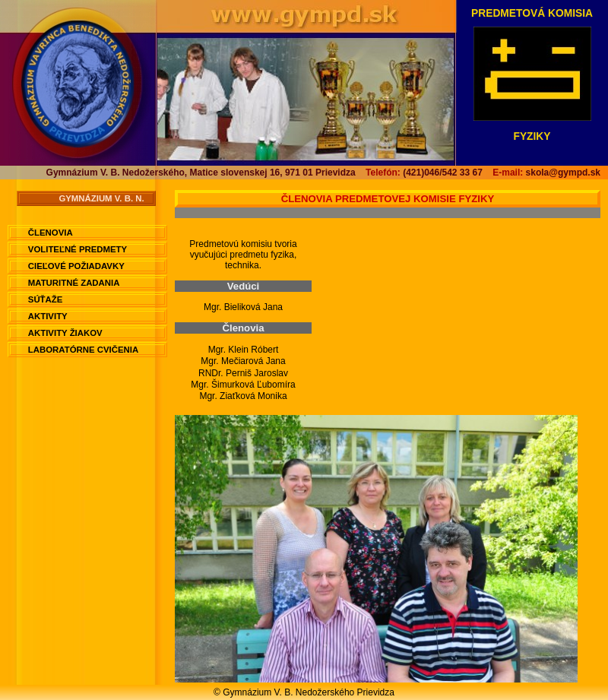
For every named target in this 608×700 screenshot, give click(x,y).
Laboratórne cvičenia (83, 350)
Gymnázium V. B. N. (101, 198)
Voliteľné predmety (78, 249)
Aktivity (48, 316)
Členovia (51, 233)
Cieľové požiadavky (76, 266)
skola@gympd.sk (546, 173)
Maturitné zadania (74, 283)
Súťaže (46, 299)
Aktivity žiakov (65, 333)
